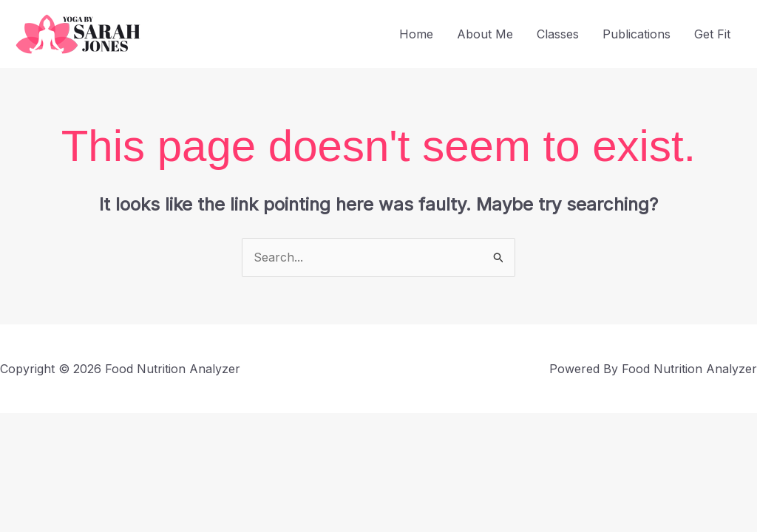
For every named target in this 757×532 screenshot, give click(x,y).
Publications (637, 34)
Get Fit (712, 34)
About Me (485, 34)
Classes (558, 34)
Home (416, 34)
